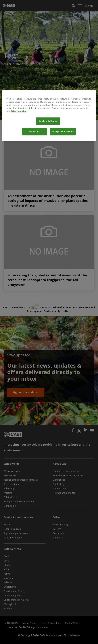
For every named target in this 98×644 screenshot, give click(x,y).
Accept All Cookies (63, 131)
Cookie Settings (48, 121)
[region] (49, 115)
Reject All (35, 131)
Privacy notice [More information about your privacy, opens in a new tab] (19, 111)
